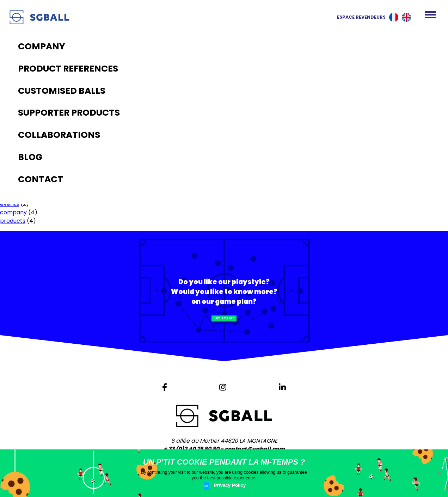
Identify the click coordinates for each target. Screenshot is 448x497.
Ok (208, 487)
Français (394, 17)
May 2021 (12, 152)
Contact (12, 108)
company (13, 212)
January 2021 (18, 160)
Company (14, 83)
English (406, 17)
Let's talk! (224, 324)
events (10, 204)
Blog (6, 100)
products (13, 221)
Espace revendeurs (355, 17)
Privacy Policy (233, 487)
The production (21, 91)
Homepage (16, 74)
